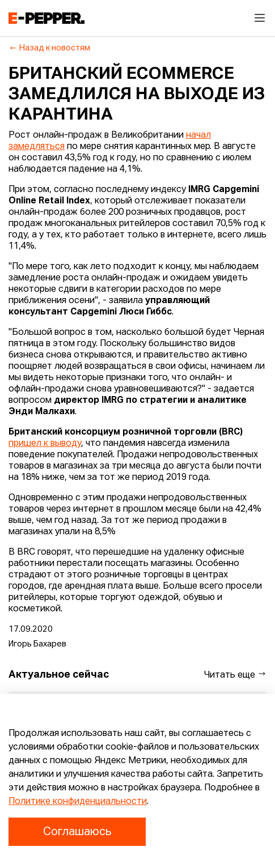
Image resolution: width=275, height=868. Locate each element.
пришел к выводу (45, 444)
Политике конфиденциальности (78, 802)
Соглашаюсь (77, 832)
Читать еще (235, 675)
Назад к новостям (50, 48)
